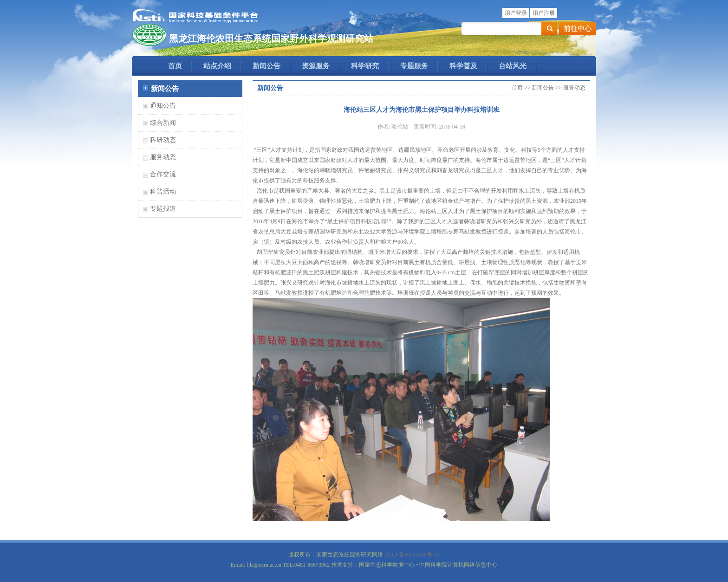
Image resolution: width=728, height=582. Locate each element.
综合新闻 (163, 123)
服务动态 (163, 157)
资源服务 (316, 66)
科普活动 (163, 191)
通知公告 (163, 106)
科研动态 (163, 140)
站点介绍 (217, 66)
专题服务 (414, 66)
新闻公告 (266, 66)
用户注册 (544, 13)
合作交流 (163, 174)
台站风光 (513, 66)
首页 (175, 66)
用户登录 (516, 13)
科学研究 (365, 66)
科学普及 (463, 66)
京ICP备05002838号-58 (412, 555)
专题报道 (163, 209)
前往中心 (578, 29)
